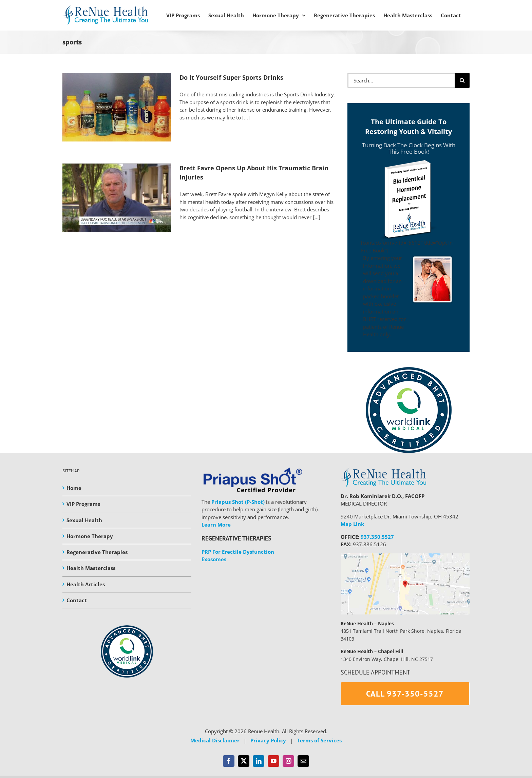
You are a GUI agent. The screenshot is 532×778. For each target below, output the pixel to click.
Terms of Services (319, 740)
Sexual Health (84, 520)
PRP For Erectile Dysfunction (238, 552)
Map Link (352, 524)
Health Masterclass (91, 568)
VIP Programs (83, 504)
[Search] (462, 80)
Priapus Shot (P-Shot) (238, 502)
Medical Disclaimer (215, 740)
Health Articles (86, 584)
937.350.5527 (377, 537)
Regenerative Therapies (97, 552)
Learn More (216, 525)
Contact (77, 600)
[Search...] (401, 80)
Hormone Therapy (90, 536)
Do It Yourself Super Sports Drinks (231, 77)
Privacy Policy (268, 740)
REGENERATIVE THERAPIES (236, 538)
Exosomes (214, 559)
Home (74, 488)
